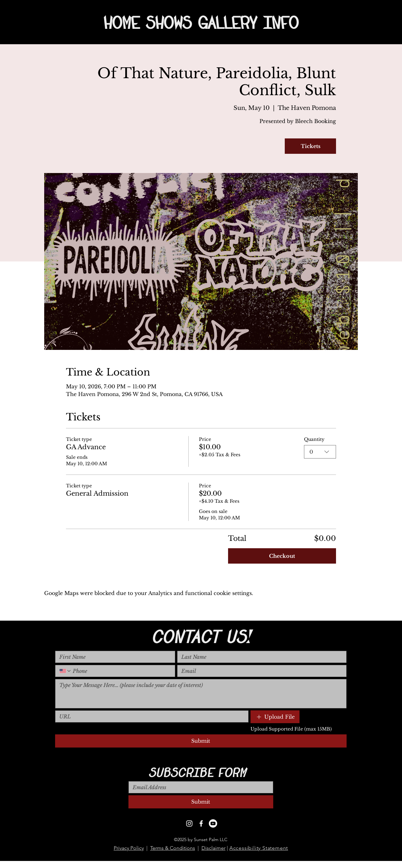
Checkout (282, 556)
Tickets (311, 146)
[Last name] (260, 657)
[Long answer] (201, 694)
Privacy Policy (129, 848)
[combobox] (320, 452)
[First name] (113, 657)
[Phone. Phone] (121, 671)
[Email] (260, 671)
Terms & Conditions (173, 848)
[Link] (150, 716)
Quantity (314, 439)
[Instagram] (189, 823)
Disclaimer (213, 848)
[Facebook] (201, 823)
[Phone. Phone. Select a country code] (65, 671)
